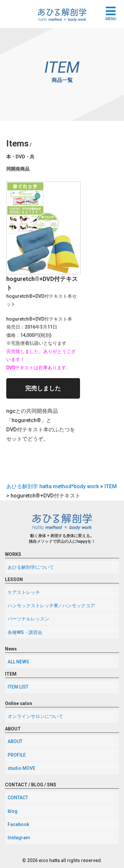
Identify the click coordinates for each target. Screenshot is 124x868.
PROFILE (17, 755)
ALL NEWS (18, 662)
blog (13, 811)
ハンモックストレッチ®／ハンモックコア (51, 606)
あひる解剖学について (31, 567)
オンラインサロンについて (35, 716)
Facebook (18, 824)
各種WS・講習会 (25, 632)
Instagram (19, 838)
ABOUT (15, 741)
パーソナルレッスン (28, 619)
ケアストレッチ (24, 592)
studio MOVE (21, 768)
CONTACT (18, 798)
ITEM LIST (18, 687)
